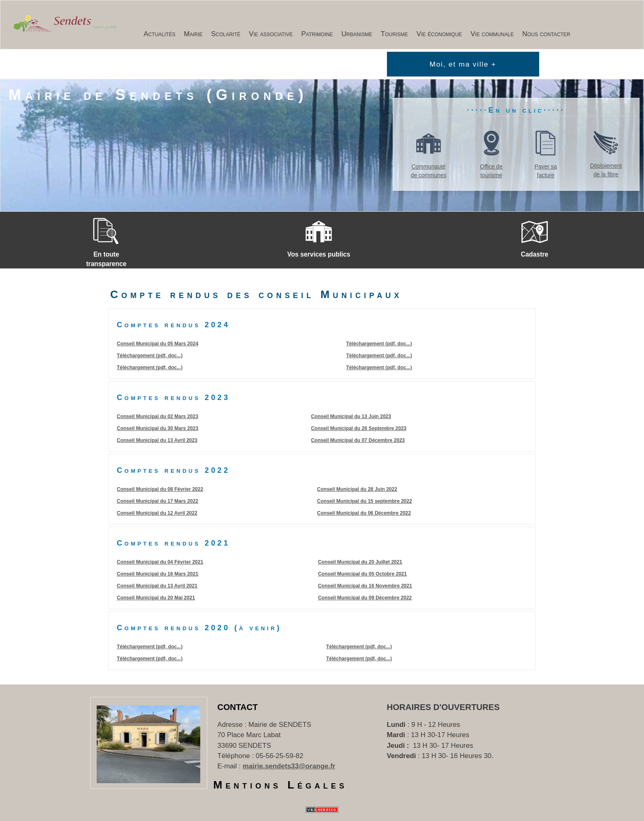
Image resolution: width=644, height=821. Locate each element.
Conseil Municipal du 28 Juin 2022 (357, 489)
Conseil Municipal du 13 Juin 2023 (351, 416)
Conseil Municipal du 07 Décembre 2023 (358, 440)
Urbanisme (357, 34)
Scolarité (226, 34)
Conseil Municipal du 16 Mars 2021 (158, 574)
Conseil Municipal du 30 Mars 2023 (158, 428)
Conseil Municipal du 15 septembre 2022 (365, 501)
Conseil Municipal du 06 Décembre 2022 (364, 513)
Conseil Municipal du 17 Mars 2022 (158, 501)
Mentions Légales (280, 785)
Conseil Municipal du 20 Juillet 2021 (360, 562)
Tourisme (394, 34)
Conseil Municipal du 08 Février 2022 (160, 489)
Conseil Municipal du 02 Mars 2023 (158, 416)
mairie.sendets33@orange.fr (289, 766)
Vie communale (492, 34)
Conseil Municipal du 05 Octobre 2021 (362, 574)
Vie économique (439, 34)
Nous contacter (546, 34)
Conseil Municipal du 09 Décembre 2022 (365, 598)
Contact (238, 707)
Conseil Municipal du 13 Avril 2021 (157, 586)
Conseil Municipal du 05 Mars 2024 (158, 344)
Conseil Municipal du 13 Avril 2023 (157, 440)
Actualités (159, 34)
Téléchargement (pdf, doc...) (150, 356)
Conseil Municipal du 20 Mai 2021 (156, 598)
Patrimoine (317, 34)
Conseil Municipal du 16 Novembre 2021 (365, 586)
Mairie (193, 34)
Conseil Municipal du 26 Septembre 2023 (359, 428)
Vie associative (271, 34)
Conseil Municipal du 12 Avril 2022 (157, 513)
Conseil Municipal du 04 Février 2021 (160, 562)
